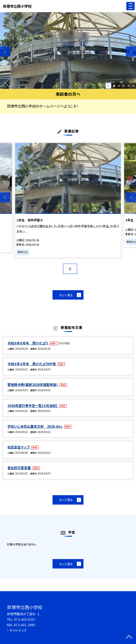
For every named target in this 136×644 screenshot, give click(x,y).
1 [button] (114, 86)
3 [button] (124, 86)
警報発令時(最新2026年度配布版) (33, 384)
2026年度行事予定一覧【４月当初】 (33, 405)
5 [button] (133, 86)
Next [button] (131, 52)
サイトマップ (18, 630)
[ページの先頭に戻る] (129, 637)
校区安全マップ (19, 447)
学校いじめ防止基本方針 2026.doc (35, 426)
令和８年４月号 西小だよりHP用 (32, 364)
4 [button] (129, 86)
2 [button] (119, 86)
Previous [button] (5, 52)
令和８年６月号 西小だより (28, 343)
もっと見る (66, 295)
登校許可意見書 (19, 468)
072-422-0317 (25, 619)
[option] (68, 50)
